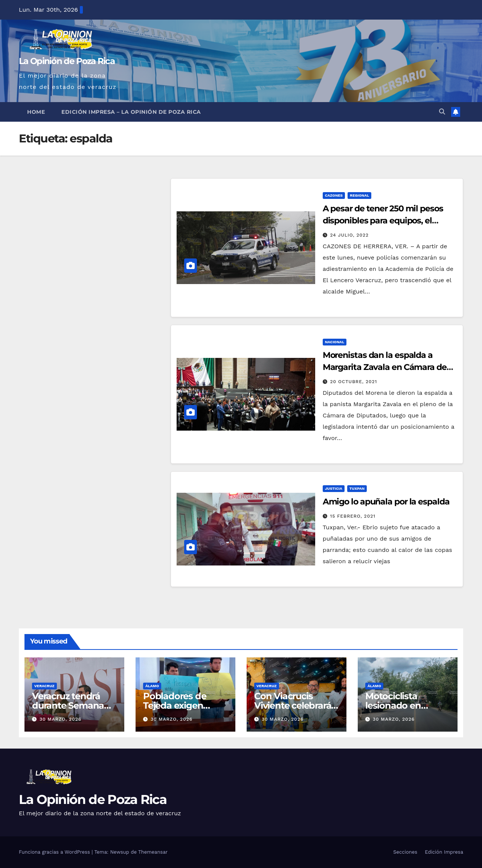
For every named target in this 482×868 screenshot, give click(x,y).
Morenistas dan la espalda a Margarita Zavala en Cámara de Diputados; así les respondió (385, 367)
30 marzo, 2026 (60, 719)
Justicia (334, 488)
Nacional (335, 342)
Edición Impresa (444, 852)
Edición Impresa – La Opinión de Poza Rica (131, 112)
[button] (442, 112)
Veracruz (44, 686)
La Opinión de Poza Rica (67, 61)
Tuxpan (357, 488)
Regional (359, 195)
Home (36, 112)
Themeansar (153, 852)
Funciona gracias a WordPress (55, 852)
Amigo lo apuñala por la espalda (386, 502)
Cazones (334, 195)
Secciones (405, 852)
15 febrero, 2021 (353, 516)
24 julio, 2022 (350, 235)
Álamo (152, 686)
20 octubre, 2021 (354, 382)
